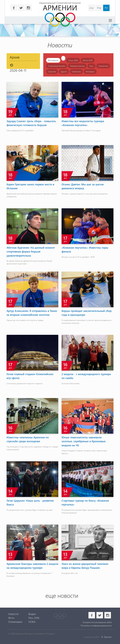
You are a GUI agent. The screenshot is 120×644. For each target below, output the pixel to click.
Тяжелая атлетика (77, 66)
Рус (106, 8)
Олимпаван (15, 622)
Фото (11, 618)
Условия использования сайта (97, 622)
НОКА (32, 622)
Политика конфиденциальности (96, 625)
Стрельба (52, 72)
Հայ (91, 8)
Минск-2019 (88, 60)
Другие (64, 72)
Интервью (90, 72)
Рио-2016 (34, 618)
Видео (32, 614)
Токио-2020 (73, 60)
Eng (99, 8)
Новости (13, 614)
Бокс (91, 66)
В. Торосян (107, 637)
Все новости (53, 60)
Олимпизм (76, 72)
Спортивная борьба (57, 66)
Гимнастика (103, 66)
